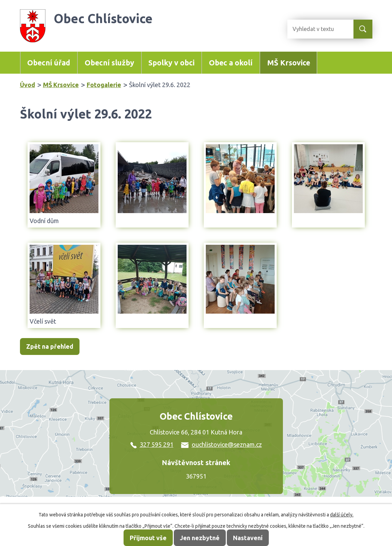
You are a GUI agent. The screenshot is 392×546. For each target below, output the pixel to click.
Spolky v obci (171, 63)
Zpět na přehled (50, 347)
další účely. (342, 515)
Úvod (28, 85)
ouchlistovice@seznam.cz (221, 444)
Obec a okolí (231, 63)
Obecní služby (109, 63)
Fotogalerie (104, 85)
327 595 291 (152, 444)
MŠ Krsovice (289, 63)
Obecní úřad (49, 63)
